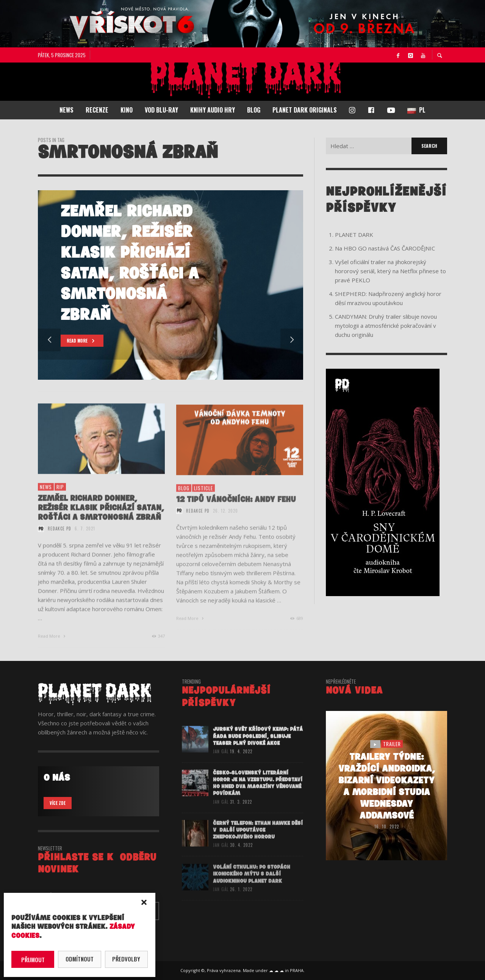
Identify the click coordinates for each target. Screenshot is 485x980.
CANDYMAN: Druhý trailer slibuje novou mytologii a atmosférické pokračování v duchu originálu (386, 326)
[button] (144, 902)
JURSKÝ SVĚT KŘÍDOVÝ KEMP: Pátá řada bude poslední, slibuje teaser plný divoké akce (258, 747)
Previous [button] (49, 340)
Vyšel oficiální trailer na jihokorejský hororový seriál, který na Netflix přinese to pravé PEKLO (390, 271)
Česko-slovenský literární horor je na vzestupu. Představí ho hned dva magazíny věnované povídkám (258, 796)
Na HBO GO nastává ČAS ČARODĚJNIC (385, 248)
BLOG (184, 501)
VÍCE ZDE (58, 803)
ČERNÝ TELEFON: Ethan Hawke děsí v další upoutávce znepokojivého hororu (258, 843)
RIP (60, 498)
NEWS (46, 498)
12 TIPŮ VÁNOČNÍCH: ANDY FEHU (236, 512)
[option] (171, 285)
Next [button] (292, 340)
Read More (52, 647)
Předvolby (126, 959)
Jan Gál (221, 762)
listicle (203, 501)
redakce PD (59, 540)
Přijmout (33, 960)
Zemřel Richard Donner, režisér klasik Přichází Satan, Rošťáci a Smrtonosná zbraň (101, 519)
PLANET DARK (354, 235)
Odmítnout (80, 959)
